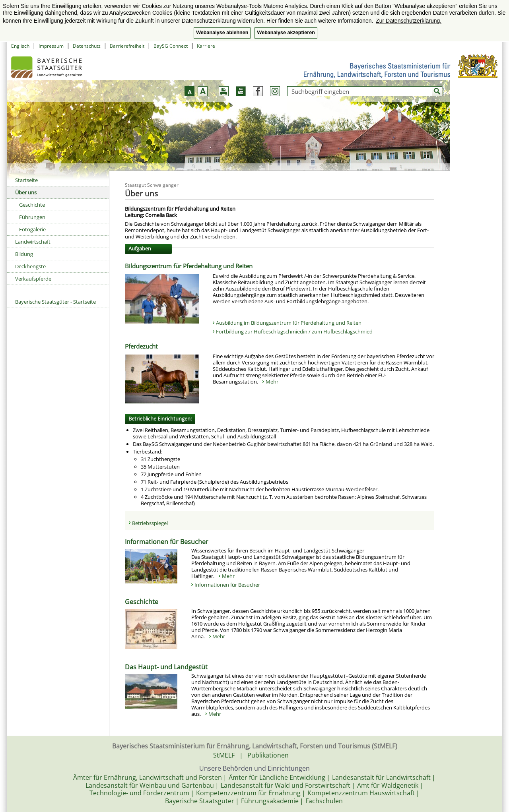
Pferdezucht (141, 346)
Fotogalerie (32, 229)
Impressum (51, 46)
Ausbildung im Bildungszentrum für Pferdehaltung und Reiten (289, 323)
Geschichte (32, 205)
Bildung (24, 254)
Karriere (206, 46)
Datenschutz (87, 46)
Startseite (26, 180)
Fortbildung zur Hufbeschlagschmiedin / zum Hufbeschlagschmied (294, 331)
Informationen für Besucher (167, 542)
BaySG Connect (171, 46)
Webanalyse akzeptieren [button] (286, 33)
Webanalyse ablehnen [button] (222, 33)
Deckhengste (30, 266)
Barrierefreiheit (127, 46)
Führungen (32, 217)
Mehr (272, 382)
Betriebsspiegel (150, 523)
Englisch (20, 46)
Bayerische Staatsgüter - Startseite (55, 302)
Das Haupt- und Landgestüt (166, 667)
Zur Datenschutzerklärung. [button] (409, 21)
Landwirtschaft (33, 242)
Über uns (26, 192)
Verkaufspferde (33, 279)
